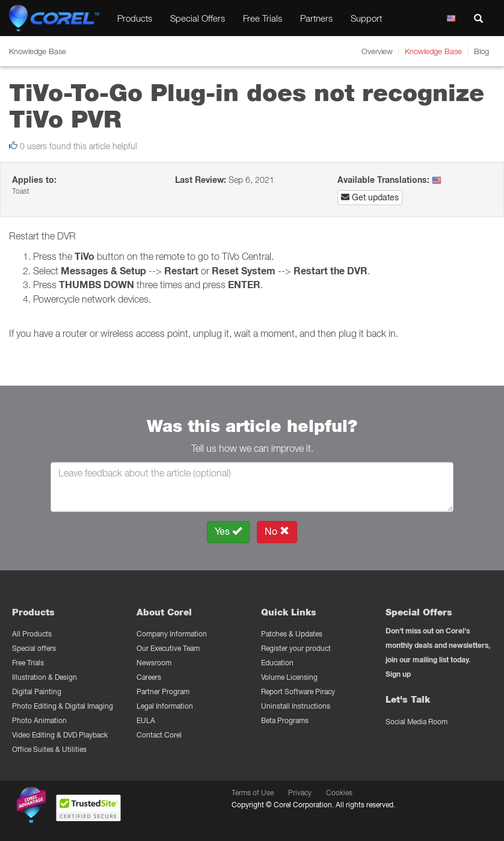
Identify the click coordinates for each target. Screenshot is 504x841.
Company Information (172, 634)
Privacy (300, 793)
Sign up (398, 674)
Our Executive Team (168, 648)
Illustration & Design (45, 677)
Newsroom (154, 663)
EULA (146, 720)
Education (277, 663)
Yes (228, 531)
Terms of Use (253, 793)
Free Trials (263, 18)
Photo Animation (39, 720)
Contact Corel (159, 735)
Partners (316, 18)
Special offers (34, 648)
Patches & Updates (292, 634)
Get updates (370, 197)
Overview (377, 51)
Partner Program (163, 692)
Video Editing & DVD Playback (60, 735)
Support (366, 18)
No (277, 531)
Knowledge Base (433, 51)
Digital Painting (37, 692)
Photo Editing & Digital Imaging (63, 706)
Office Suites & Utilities (49, 749)
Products (135, 18)
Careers (149, 677)
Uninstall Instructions (296, 706)
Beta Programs (285, 720)
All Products (32, 634)
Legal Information (165, 706)
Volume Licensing (289, 677)
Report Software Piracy (298, 692)
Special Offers (198, 18)
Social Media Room (416, 722)
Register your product (296, 648)
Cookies (339, 793)
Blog (481, 51)
